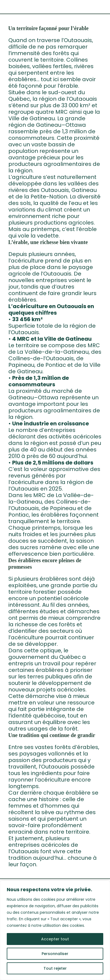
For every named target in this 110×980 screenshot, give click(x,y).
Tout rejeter (55, 968)
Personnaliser (55, 954)
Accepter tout (55, 939)
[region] (55, 930)
